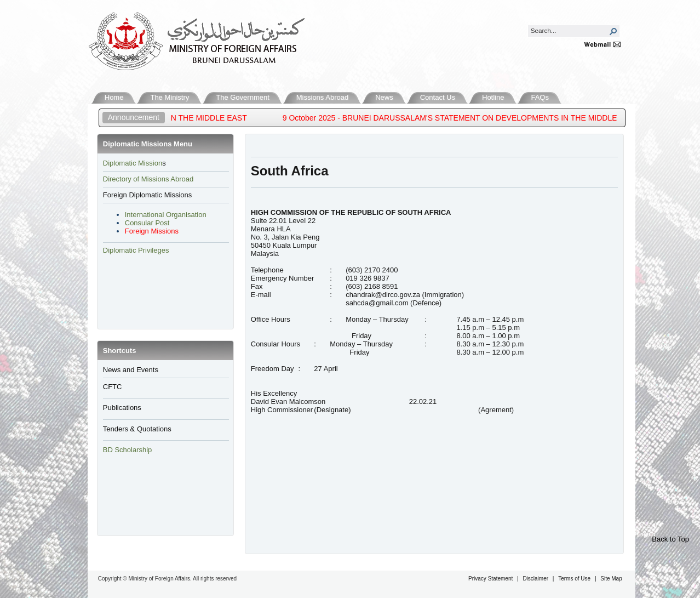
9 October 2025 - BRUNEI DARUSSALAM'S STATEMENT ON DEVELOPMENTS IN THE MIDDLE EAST (466, 118)
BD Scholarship (128, 450)
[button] (613, 31)
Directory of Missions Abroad (148, 179)
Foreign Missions (152, 231)
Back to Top (670, 539)
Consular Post (147, 223)
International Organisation (166, 215)
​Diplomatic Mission (133, 163)
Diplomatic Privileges (136, 250)
